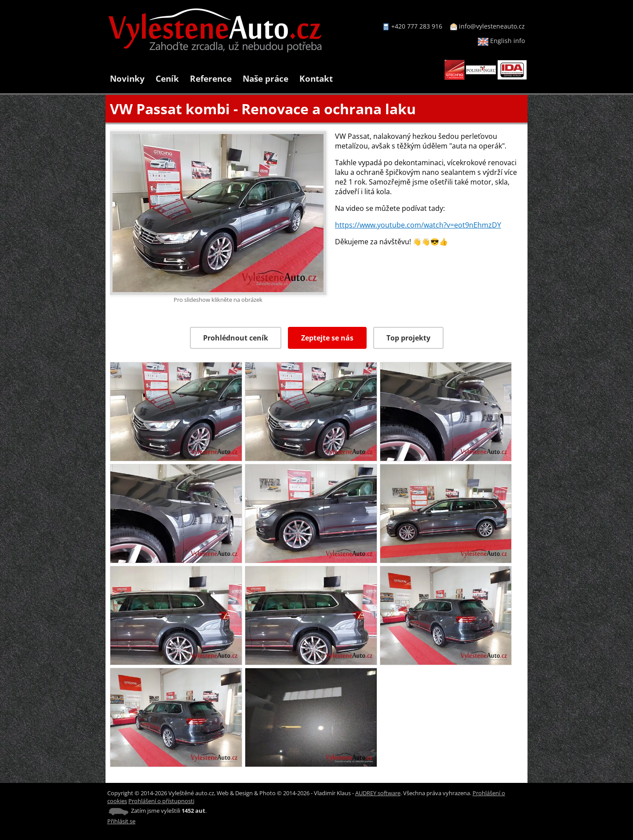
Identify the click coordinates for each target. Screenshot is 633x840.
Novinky (127, 78)
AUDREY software (378, 793)
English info (501, 41)
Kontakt (316, 78)
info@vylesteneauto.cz (492, 26)
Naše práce (266, 78)
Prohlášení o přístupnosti (161, 801)
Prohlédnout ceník (236, 338)
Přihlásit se (121, 821)
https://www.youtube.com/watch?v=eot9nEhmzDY (418, 225)
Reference (211, 78)
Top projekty (408, 338)
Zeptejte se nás (327, 338)
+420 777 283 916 (417, 26)
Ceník (167, 78)
